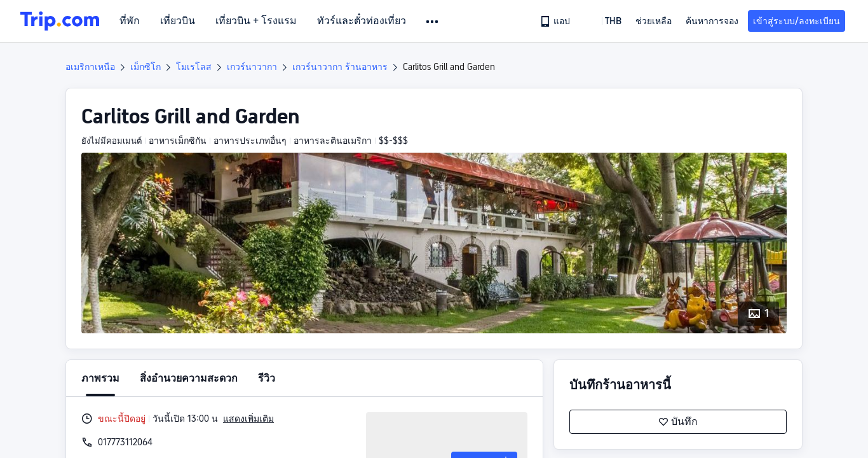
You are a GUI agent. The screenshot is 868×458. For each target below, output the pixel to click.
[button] (433, 22)
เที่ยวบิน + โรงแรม (256, 21)
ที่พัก (130, 21)
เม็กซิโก (146, 67)
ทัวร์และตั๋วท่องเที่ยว (362, 21)
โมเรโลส (194, 67)
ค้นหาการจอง (712, 21)
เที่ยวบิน (178, 21)
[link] (556, 21)
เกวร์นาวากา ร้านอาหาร (340, 67)
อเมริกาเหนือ (90, 67)
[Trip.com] (60, 21)
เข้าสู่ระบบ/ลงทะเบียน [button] (797, 21)
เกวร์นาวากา (252, 67)
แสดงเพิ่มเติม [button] (248, 419)
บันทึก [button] (678, 422)
